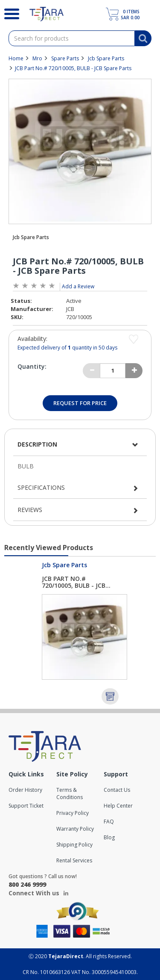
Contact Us (117, 790)
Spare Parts (65, 58)
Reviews (30, 510)
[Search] (8, 13)
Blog (109, 837)
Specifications (41, 487)
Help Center (118, 806)
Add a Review (78, 286)
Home (16, 58)
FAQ (109, 822)
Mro (37, 58)
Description (37, 444)
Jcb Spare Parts (106, 58)
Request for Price (80, 403)
